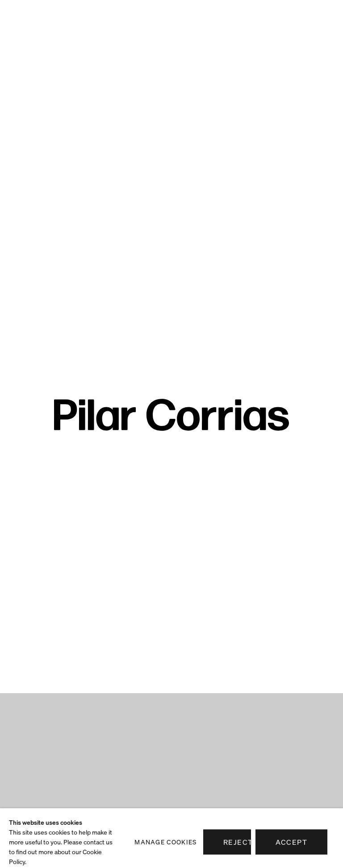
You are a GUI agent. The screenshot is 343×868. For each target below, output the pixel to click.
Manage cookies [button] (165, 856)
